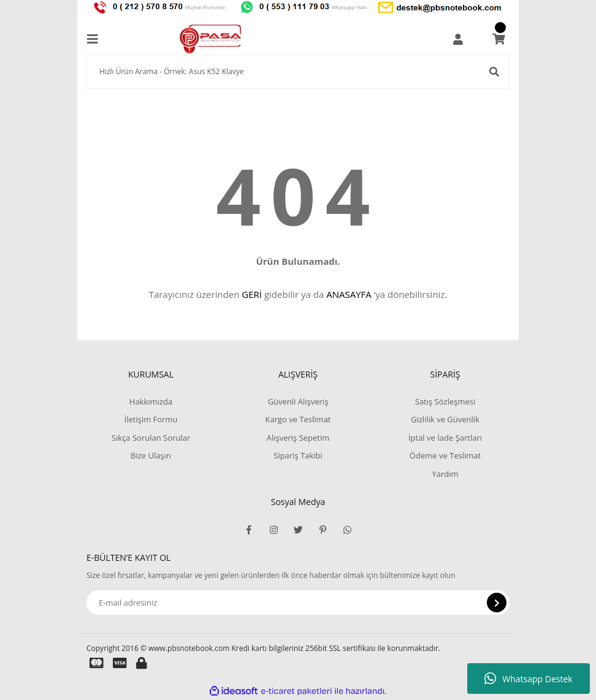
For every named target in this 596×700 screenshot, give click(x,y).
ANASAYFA (349, 294)
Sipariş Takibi (298, 455)
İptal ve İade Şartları (445, 438)
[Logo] (211, 39)
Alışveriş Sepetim (298, 438)
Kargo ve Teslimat (298, 419)
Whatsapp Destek (528, 679)
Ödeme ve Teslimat (445, 455)
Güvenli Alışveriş (298, 401)
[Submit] (497, 603)
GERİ (252, 294)
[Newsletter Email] (298, 603)
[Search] (298, 72)
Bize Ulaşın (151, 455)
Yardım (445, 474)
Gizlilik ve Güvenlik (445, 419)
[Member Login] (458, 39)
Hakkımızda (151, 401)
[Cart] (499, 39)
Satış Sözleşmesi (445, 401)
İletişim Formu (151, 419)
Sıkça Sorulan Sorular (151, 438)
